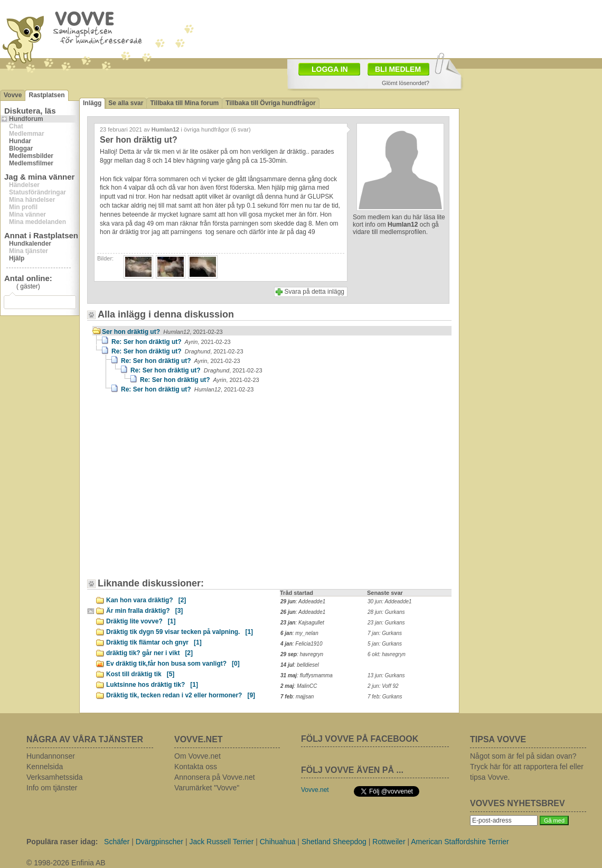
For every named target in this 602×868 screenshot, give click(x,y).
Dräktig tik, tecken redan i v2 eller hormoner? (181, 695)
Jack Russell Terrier (221, 842)
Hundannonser (51, 756)
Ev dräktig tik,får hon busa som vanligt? (173, 664)
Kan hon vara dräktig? (146, 600)
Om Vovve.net (197, 756)
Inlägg (92, 103)
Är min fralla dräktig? (144, 611)
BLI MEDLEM (398, 69)
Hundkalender (30, 244)
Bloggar (21, 148)
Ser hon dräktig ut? (162, 332)
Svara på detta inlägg (314, 292)
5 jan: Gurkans (385, 644)
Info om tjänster (52, 788)
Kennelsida (45, 767)
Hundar (20, 141)
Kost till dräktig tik (140, 674)
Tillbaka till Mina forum (184, 103)
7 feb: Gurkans (385, 697)
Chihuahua (278, 842)
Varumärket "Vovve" (207, 788)
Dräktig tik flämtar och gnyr (154, 642)
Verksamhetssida (55, 777)
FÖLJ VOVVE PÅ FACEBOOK (360, 739)
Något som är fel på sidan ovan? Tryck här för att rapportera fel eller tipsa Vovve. (527, 767)
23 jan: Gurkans (386, 623)
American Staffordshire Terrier (460, 842)
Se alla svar (126, 103)
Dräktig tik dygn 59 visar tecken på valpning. (180, 632)
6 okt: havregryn (387, 654)
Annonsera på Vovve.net (215, 777)
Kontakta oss (196, 767)
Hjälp (17, 258)
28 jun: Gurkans (386, 612)
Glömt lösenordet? (406, 83)
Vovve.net (315, 790)
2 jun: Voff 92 (383, 686)
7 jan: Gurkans (385, 633)
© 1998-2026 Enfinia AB (66, 863)
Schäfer (117, 842)
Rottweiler (389, 842)
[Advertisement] (157, 478)
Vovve (13, 95)
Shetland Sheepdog (334, 842)
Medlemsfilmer (31, 163)
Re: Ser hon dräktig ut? (171, 342)
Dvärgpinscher (159, 842)
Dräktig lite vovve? (141, 621)
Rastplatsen (46, 95)
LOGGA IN (330, 69)
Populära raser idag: (62, 842)
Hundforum (26, 119)
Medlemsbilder (31, 156)
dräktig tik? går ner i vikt (149, 653)
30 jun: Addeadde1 (390, 601)
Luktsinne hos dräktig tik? (152, 685)
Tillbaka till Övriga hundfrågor (270, 103)
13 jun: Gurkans (386, 675)
